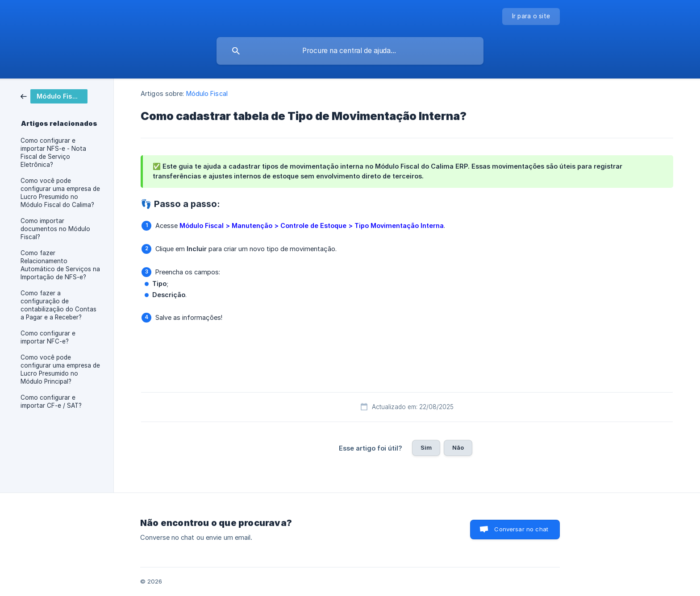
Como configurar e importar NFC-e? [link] (48, 337)
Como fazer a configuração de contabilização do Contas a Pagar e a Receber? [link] (58, 305)
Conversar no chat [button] (521, 529)
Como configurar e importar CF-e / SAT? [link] (51, 401)
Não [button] (458, 447)
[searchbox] (350, 51)
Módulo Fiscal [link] (207, 93)
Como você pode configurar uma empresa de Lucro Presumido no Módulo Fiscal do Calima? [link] (60, 193)
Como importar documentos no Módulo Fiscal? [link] (55, 229)
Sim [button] (426, 447)
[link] (54, 96)
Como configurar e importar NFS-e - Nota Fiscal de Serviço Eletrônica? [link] (53, 153)
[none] (531, 17)
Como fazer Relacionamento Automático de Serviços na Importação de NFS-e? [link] (60, 265)
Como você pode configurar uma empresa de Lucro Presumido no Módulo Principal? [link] (60, 369)
